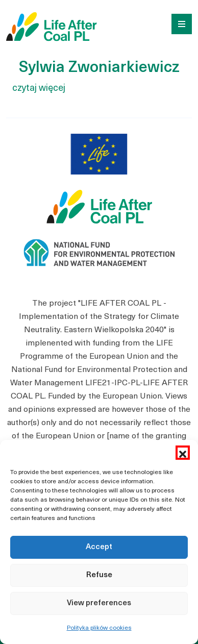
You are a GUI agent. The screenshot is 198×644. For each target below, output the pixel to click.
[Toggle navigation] (178, 23)
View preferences (99, 603)
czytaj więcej (39, 89)
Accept (99, 547)
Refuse (99, 575)
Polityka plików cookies (99, 628)
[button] (183, 453)
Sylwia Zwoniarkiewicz (99, 68)
